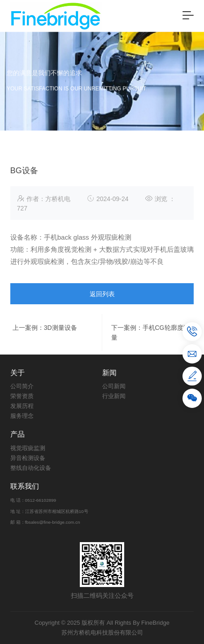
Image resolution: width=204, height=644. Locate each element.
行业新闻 (114, 396)
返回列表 (102, 312)
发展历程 (22, 406)
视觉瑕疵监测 (28, 448)
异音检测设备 (28, 458)
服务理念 (22, 416)
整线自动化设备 (31, 468)
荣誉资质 (22, 396)
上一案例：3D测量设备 (45, 346)
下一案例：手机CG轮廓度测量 (150, 351)
